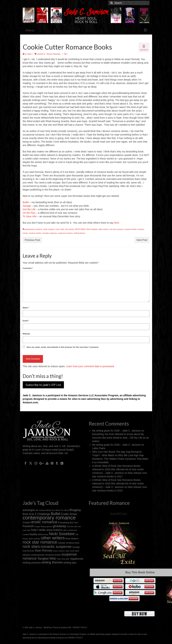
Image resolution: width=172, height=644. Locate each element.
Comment (28, 268)
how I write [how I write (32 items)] (38, 530)
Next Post (142, 240)
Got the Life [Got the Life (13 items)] (72, 526)
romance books (130, 229)
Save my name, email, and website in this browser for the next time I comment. (63, 347)
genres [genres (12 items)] (49, 526)
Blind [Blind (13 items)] (67, 510)
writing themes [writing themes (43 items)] (52, 562)
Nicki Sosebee (92, 229)
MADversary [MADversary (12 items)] (43, 534)
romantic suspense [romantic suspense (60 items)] (56, 546)
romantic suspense (50, 233)
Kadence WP (66, 628)
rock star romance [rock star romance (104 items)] (40, 542)
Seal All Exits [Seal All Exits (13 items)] (28, 551)
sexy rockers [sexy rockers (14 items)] (59, 551)
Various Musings (53, 54)
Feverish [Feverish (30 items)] (28, 526)
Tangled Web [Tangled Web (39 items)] (47, 559)
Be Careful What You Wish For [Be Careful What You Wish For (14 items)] (50, 510)
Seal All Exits (119, 514)
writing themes (79, 233)
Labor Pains (99, 448)
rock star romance (116, 229)
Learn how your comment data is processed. (90, 366)
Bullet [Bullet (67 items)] (56, 514)
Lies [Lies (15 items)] (65, 530)
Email (26, 321)
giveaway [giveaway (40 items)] (60, 526)
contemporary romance (33, 229)
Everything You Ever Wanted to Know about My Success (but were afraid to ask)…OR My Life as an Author (121, 438)
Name (26, 308)
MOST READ (80, 229)
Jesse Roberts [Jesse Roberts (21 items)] (54, 530)
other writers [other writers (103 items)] (53, 538)
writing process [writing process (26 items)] (32, 563)
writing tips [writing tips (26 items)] (70, 563)
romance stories (35, 233)
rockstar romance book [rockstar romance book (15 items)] (68, 543)
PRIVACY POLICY (80, 628)
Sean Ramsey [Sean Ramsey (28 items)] (44, 551)
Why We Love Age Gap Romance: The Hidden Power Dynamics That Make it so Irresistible (120, 459)
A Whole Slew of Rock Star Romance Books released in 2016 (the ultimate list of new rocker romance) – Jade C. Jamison (118, 469)
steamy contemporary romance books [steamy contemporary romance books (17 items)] (42, 555)
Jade (29, 54)
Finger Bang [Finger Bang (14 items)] (40, 526)
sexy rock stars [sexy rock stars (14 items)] (72, 551)
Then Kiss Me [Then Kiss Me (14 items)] (63, 559)
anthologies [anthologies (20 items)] (29, 510)
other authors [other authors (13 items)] (35, 539)
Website (26, 334)
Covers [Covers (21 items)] (27, 522)
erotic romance (49, 229)
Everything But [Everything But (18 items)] (66, 523)
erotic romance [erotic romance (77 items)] (44, 522)
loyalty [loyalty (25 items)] (33, 534)
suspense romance (65, 233)
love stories (70, 229)
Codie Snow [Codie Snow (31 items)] (69, 514)
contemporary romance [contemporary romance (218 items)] (49, 518)
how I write (60, 229)
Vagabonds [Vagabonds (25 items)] (77, 559)
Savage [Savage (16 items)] (76, 547)
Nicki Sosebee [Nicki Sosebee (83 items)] (62, 534)
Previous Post (32, 240)
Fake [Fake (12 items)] (76, 523)
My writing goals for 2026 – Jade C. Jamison (116, 431)
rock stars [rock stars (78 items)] (31, 546)
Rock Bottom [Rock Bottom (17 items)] (72, 539)
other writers (103, 229)
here (117, 223)
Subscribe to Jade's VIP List (43, 385)
